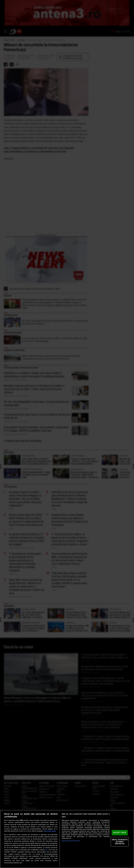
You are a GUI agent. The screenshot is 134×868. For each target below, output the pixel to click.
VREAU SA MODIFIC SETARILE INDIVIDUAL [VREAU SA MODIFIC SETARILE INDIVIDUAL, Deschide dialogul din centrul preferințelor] (120, 842)
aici (47, 850)
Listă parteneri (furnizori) (71, 841)
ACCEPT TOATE (120, 833)
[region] (67, 839)
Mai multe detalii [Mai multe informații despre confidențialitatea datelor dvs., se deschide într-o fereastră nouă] (50, 831)
